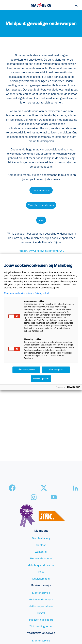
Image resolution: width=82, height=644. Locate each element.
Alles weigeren (56, 370)
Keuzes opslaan (41, 378)
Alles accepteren (26, 370)
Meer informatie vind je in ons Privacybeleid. (27, 293)
